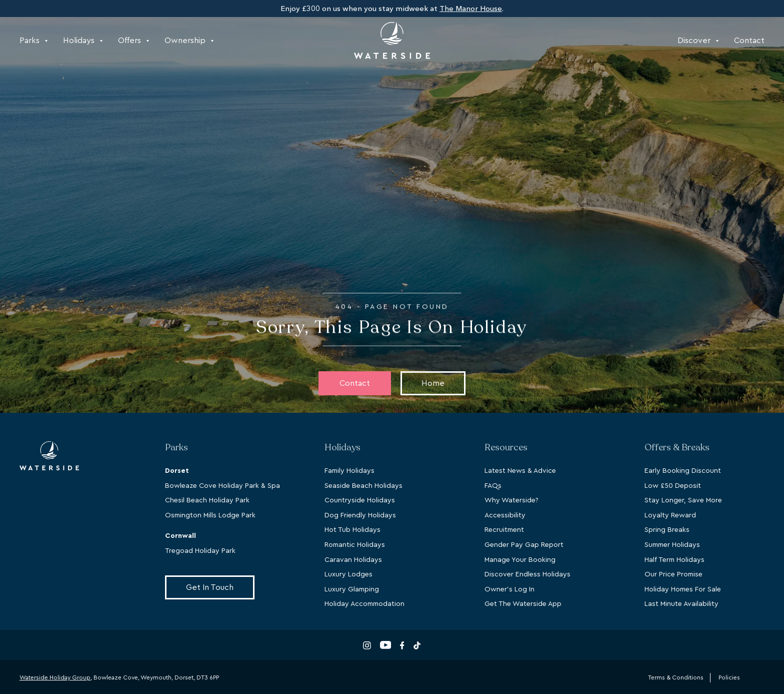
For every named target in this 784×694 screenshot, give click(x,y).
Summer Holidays (672, 545)
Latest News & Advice (520, 471)
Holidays (83, 41)
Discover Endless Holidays (527, 574)
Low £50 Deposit (673, 486)
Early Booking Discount (683, 471)
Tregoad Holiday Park (200, 551)
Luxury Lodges (348, 574)
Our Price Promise (673, 574)
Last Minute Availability (681, 604)
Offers (133, 41)
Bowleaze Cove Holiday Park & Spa (222, 486)
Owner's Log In (509, 589)
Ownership (189, 41)
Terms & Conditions (676, 677)
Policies (729, 677)
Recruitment (504, 530)
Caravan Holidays (353, 560)
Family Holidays (349, 471)
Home (433, 383)
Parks (33, 41)
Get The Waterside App (523, 604)
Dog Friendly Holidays (360, 515)
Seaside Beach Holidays (363, 486)
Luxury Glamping (352, 589)
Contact (749, 41)
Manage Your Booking (520, 560)
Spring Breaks (667, 530)
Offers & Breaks (677, 447)
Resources (506, 447)
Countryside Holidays (360, 500)
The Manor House (471, 9)
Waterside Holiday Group (55, 677)
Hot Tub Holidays (352, 530)
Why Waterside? (511, 500)
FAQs (493, 486)
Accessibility (505, 515)
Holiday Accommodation (364, 604)
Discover (698, 41)
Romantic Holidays (355, 545)
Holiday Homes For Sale (683, 589)
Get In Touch (210, 587)
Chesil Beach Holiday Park (207, 500)
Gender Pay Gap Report (524, 545)
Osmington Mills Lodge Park (210, 515)
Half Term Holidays (674, 560)
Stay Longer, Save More (683, 500)
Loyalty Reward (670, 515)
